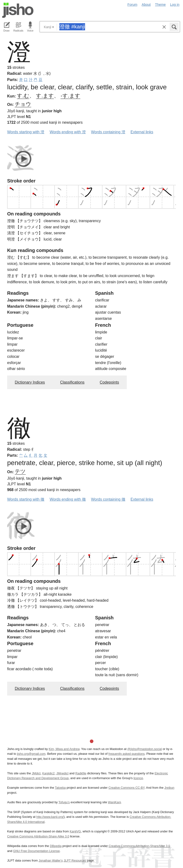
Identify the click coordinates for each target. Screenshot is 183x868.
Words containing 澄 (108, 132)
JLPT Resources (75, 860)
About (146, 5)
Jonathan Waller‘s (51, 860)
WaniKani (114, 802)
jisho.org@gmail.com (31, 754)
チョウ (23, 104)
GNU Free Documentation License (36, 851)
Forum (132, 5)
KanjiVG (75, 831)
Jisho (18, 10)
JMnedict (62, 773)
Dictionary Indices (30, 382)
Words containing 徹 (108, 499)
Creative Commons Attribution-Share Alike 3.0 (38, 836)
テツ (20, 471)
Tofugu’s (64, 802)
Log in (175, 5)
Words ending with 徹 (68, 499)
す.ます (45, 96)
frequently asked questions (127, 754)
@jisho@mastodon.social (145, 749)
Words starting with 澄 (26, 132)
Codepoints (109, 382)
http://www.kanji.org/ (50, 817)
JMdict (36, 773)
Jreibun (169, 788)
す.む (23, 96)
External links (142, 132)
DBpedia (56, 846)
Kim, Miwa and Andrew (64, 749)
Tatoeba (60, 788)
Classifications (72, 382)
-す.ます (70, 96)
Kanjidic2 (48, 773)
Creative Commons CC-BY (126, 788)
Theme (160, 5)
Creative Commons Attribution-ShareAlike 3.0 (139, 846)
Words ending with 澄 (68, 132)
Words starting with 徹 (26, 499)
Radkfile (81, 773)
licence (138, 778)
